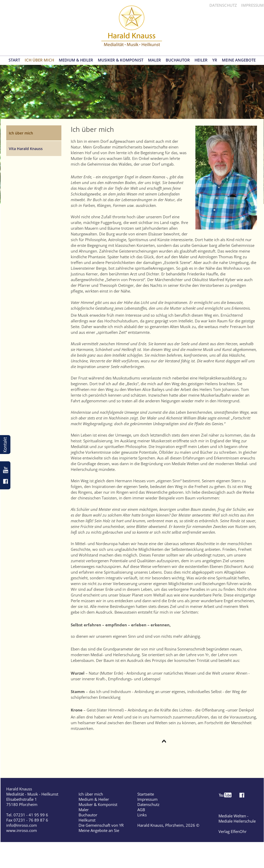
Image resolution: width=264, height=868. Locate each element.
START (14, 60)
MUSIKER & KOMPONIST (121, 60)
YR (215, 60)
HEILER (201, 60)
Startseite (146, 794)
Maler (84, 810)
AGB (141, 810)
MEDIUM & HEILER (76, 60)
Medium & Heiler (94, 799)
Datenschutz (148, 804)
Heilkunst (87, 820)
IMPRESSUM (252, 5)
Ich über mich (91, 794)
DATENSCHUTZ (223, 5)
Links (142, 815)
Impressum (147, 799)
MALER (154, 60)
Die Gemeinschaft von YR (101, 825)
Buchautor (88, 815)
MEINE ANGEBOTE (239, 60)
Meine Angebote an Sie (99, 830)
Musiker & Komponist (98, 804)
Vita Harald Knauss (26, 149)
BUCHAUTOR (178, 60)
